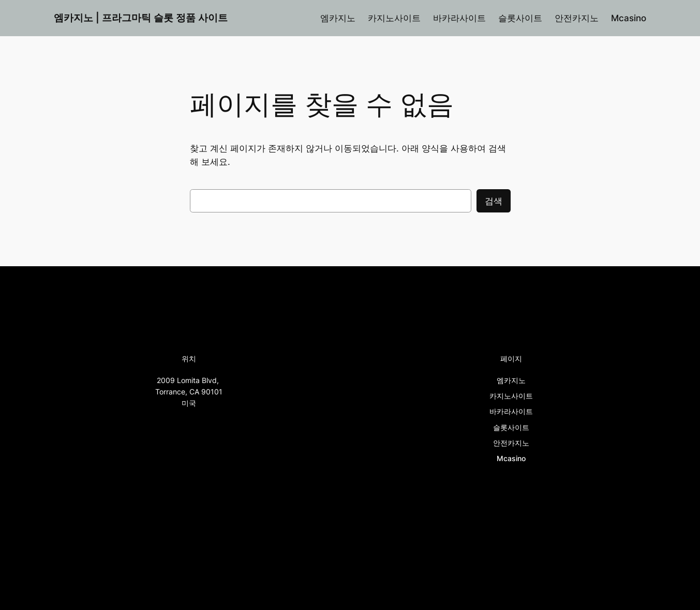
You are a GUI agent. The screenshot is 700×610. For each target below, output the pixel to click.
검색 (494, 201)
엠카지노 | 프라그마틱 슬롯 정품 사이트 (141, 18)
